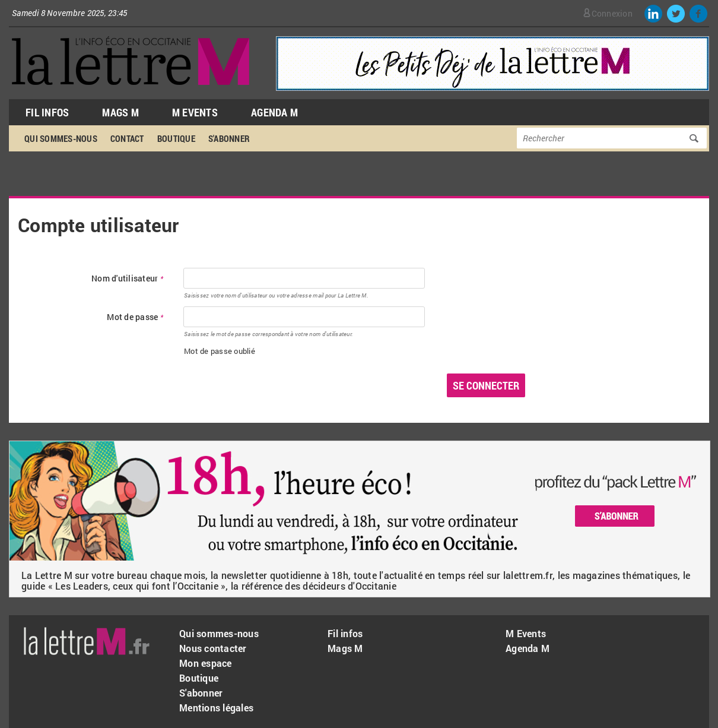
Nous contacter (213, 648)
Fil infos (345, 633)
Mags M (120, 112)
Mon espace (206, 663)
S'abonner (229, 138)
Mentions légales (216, 708)
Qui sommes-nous (61, 138)
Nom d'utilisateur (127, 279)
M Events (195, 112)
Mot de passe (135, 317)
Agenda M (274, 112)
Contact (127, 138)
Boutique (176, 138)
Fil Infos (47, 112)
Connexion (612, 13)
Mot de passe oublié (220, 351)
